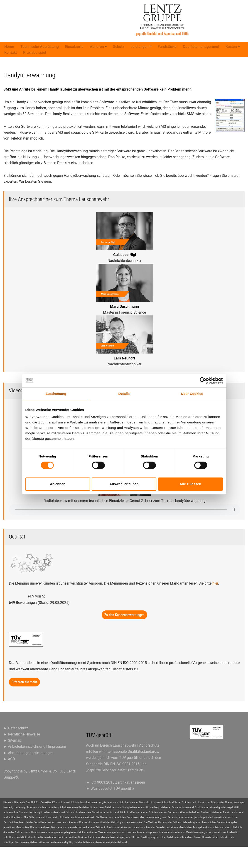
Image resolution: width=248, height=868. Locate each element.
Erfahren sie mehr (24, 703)
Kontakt (11, 53)
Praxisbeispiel (35, 53)
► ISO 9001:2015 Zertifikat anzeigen (115, 804)
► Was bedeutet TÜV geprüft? (110, 810)
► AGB (9, 780)
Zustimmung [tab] (56, 394)
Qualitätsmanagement (201, 47)
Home (9, 47)
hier (215, 605)
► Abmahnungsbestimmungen (28, 774)
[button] (106, 47)
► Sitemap (12, 762)
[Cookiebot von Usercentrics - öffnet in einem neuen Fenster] (203, 381)
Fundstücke (167, 47)
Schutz (119, 47)
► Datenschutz (16, 749)
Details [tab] (124, 394)
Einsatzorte (74, 47)
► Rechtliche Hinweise (22, 756)
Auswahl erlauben (124, 484)
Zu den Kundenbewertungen (124, 636)
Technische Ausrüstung (40, 47)
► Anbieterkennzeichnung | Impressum (35, 768)
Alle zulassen (190, 484)
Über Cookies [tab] (192, 394)
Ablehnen (58, 484)
